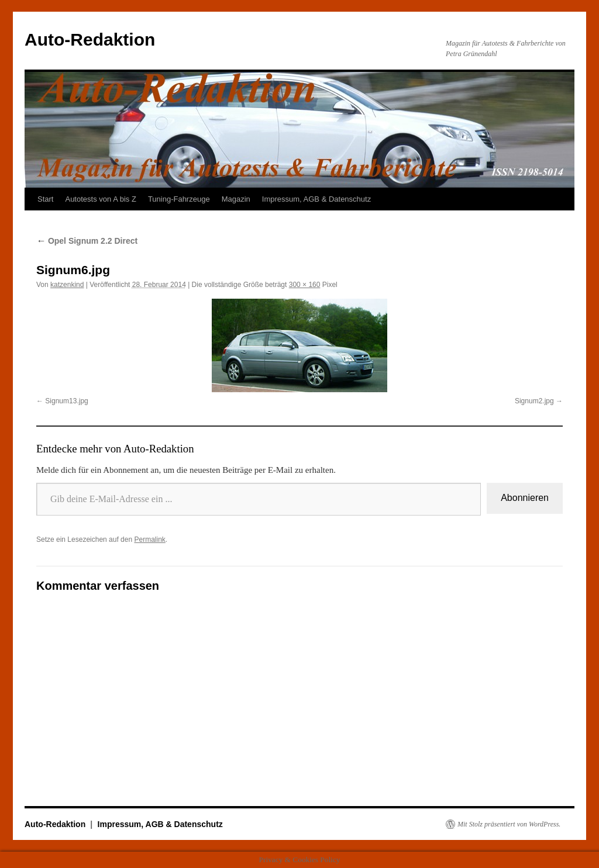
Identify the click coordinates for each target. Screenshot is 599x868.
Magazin (236, 199)
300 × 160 (305, 285)
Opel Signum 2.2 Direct (87, 241)
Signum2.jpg (534, 401)
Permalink (149, 540)
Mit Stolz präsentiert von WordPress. (509, 824)
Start (45, 199)
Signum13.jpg (66, 401)
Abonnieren (525, 498)
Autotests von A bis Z (100, 199)
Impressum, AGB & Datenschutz (316, 199)
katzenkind (67, 285)
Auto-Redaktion (90, 39)
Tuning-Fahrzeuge (179, 199)
